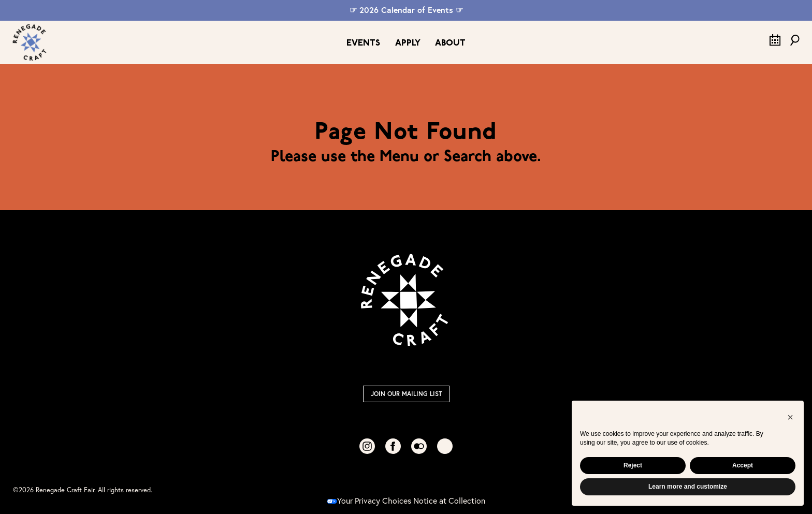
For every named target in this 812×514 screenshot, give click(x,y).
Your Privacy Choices (369, 500)
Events (363, 43)
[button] (790, 417)
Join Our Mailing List (406, 394)
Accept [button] (743, 465)
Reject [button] (633, 465)
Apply (408, 43)
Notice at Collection (449, 500)
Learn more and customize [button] (688, 487)
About (450, 43)
